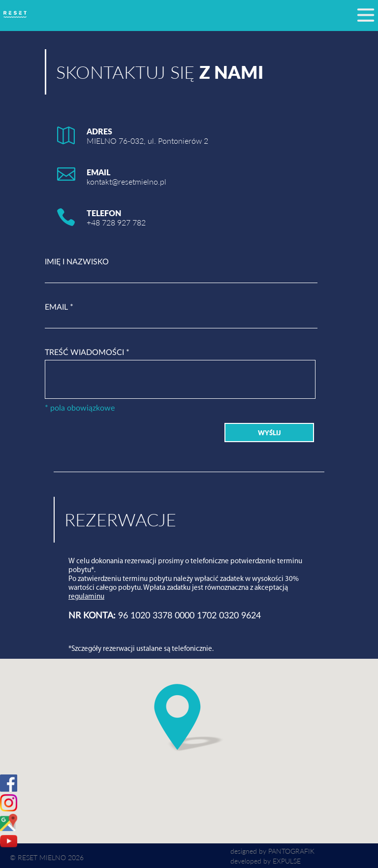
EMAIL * (59, 307)
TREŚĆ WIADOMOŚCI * (87, 353)
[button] (189, 718)
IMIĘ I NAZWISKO (77, 262)
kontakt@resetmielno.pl (126, 181)
